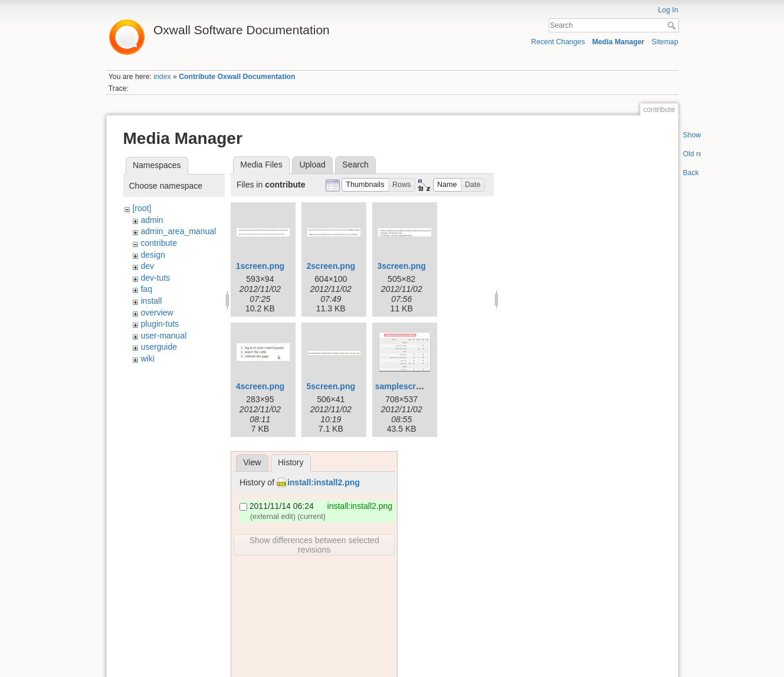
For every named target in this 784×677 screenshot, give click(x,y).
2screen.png (331, 266)
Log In (668, 10)
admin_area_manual (178, 231)
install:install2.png (324, 482)
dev (147, 266)
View (252, 462)
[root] (142, 208)
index (162, 77)
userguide (159, 347)
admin (152, 220)
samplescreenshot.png (420, 386)
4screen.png (260, 386)
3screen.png (401, 266)
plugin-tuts (160, 324)
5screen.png (331, 386)
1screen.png (260, 266)
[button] (365, 185)
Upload (312, 165)
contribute (158, 243)
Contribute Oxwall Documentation (237, 77)
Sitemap (665, 42)
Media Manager (619, 42)
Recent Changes (558, 42)
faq (146, 289)
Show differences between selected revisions (314, 545)
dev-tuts (155, 278)
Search (673, 25)
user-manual (163, 336)
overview (157, 313)
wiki (147, 359)
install (151, 301)
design (152, 255)
